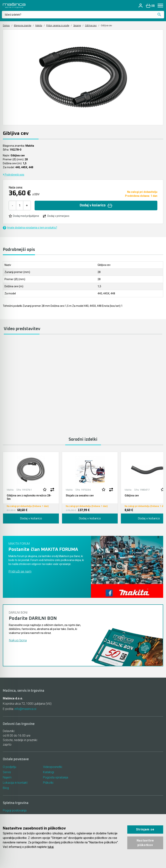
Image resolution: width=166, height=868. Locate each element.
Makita (39, 26)
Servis (7, 772)
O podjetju (9, 767)
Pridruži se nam (20, 572)
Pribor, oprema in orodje (58, 26)
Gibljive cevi (91, 26)
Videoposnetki (53, 767)
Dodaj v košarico (96, 205)
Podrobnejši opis (14, 175)
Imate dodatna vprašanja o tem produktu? (30, 228)
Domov (6, 26)
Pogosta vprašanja (56, 777)
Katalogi (49, 772)
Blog (6, 788)
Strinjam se (145, 829)
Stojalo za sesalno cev (80, 495)
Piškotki (48, 783)
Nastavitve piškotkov (145, 843)
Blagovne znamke (23, 26)
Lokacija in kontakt (15, 783)
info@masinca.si (25, 709)
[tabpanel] (31, 488)
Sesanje (77, 26)
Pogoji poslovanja (15, 810)
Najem (7, 777)
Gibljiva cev (132, 495)
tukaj (51, 847)
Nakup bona (18, 640)
